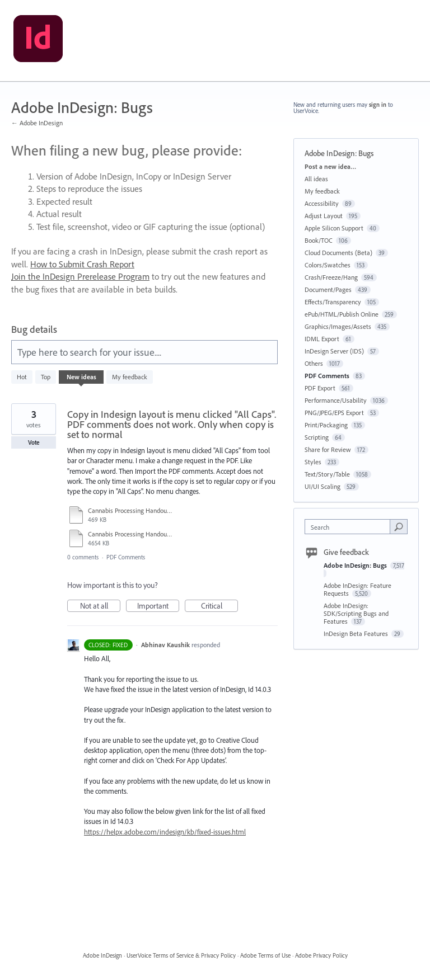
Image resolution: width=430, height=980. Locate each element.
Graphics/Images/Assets (338, 326)
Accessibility (322, 203)
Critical (220, 606)
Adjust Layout (324, 216)
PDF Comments (126, 557)
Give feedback (346, 552)
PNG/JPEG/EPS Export (334, 413)
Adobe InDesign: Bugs (356, 565)
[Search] (399, 526)
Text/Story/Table (327, 474)
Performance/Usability (336, 400)
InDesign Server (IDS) (334, 351)
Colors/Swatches (328, 265)
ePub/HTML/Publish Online (342, 314)
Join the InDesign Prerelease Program (80, 276)
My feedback (130, 377)
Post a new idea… (330, 166)
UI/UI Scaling (322, 486)
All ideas (316, 179)
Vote (34, 442)
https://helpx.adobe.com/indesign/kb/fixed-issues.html (165, 832)
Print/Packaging (326, 425)
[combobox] (350, 527)
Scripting (317, 437)
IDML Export (322, 339)
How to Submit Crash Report (82, 264)
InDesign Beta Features (357, 633)
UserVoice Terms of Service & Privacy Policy (181, 955)
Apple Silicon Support (334, 228)
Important (158, 606)
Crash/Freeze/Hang (331, 277)
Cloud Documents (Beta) (338, 253)
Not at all (101, 606)
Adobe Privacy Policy (321, 955)
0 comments (83, 557)
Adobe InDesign (102, 955)
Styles (313, 462)
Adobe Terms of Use (265, 955)
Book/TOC (319, 240)
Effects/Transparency (333, 302)
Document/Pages (328, 289)
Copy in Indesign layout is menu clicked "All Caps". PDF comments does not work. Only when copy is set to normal (172, 424)
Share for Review (328, 449)
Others (314, 363)
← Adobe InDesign (37, 123)
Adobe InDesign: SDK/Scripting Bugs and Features (356, 613)
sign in (378, 105)
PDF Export (320, 388)
